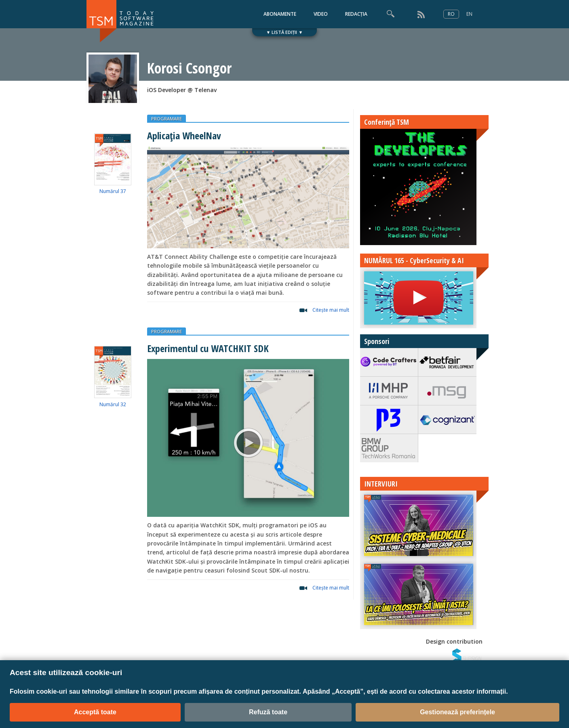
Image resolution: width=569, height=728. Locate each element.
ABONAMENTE (280, 14)
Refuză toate (268, 712)
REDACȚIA (356, 14)
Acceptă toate (95, 712)
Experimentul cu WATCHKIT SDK (208, 348)
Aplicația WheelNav (184, 135)
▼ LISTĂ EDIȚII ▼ (285, 32)
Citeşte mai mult (331, 310)
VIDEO (321, 14)
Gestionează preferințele (457, 712)
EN (469, 14)
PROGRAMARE (166, 119)
